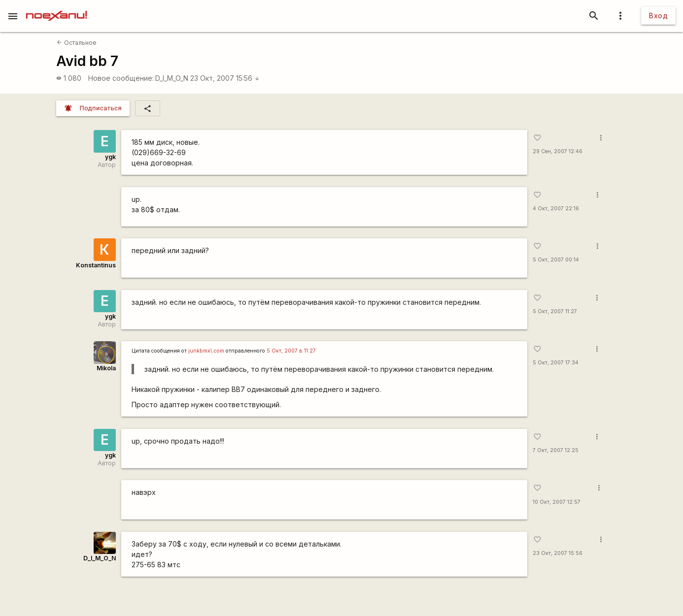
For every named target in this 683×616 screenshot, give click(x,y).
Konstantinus (96, 265)
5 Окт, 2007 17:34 (556, 363)
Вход (658, 16)
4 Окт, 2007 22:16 (556, 209)
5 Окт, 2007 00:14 (556, 260)
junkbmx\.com (206, 351)
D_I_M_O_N (172, 78)
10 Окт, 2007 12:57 (557, 502)
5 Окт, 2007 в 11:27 (291, 351)
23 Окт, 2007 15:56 (225, 78)
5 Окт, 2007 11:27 (555, 311)
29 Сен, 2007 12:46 (558, 151)
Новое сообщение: (121, 78)
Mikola (106, 368)
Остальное (76, 43)
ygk (110, 157)
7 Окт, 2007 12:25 (556, 450)
